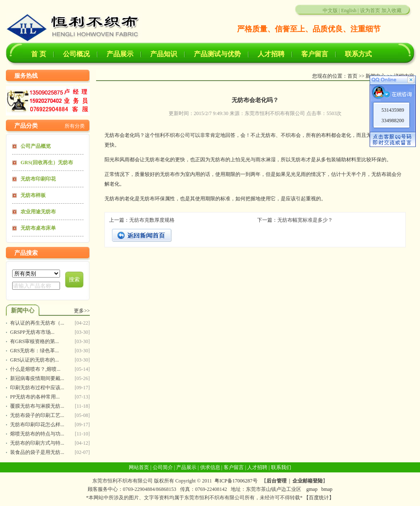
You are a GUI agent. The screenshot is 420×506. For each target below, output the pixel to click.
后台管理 (277, 481)
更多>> (82, 311)
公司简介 (163, 467)
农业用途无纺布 (38, 212)
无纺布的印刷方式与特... (37, 443)
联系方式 (358, 54)
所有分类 (75, 126)
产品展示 (120, 54)
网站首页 (139, 467)
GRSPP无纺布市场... (32, 332)
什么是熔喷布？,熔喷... (35, 369)
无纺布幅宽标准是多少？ (305, 220)
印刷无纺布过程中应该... (37, 388)
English (349, 10)
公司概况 (76, 54)
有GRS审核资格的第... (34, 341)
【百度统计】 (319, 498)
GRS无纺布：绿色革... (34, 351)
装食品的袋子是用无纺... (37, 452)
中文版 (330, 10)
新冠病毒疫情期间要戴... (37, 378)
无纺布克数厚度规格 (152, 220)
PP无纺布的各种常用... (35, 397)
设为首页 (370, 10)
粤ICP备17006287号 (236, 481)
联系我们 (281, 467)
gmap (312, 489)
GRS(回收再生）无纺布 (47, 163)
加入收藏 (391, 10)
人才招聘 (271, 54)
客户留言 (315, 54)
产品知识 (164, 54)
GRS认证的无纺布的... (34, 360)
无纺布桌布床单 (38, 228)
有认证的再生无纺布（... (37, 323)
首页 (352, 76)
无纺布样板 (33, 195)
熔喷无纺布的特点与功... (37, 434)
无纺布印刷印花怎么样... (37, 425)
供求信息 (210, 467)
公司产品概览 (36, 146)
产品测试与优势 (217, 54)
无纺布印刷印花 (38, 179)
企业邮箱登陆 (308, 481)
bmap (327, 489)
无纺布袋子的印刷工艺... (37, 415)
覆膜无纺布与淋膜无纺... (37, 406)
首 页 (39, 54)
